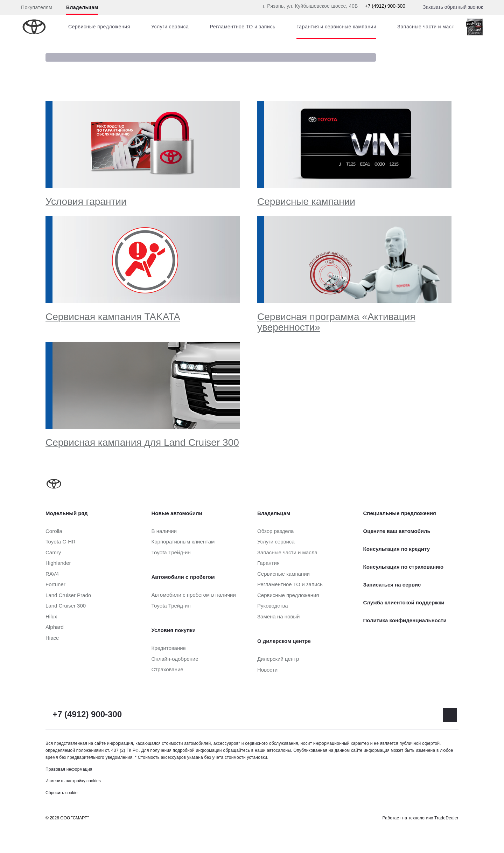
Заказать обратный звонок (453, 7)
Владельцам (82, 7)
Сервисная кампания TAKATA (113, 317)
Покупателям (37, 7)
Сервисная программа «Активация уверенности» (336, 322)
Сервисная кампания (142, 442)
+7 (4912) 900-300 (385, 6)
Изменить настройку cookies (73, 781)
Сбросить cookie (61, 793)
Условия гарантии (86, 202)
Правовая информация (69, 769)
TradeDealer (446, 818)
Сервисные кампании (306, 202)
